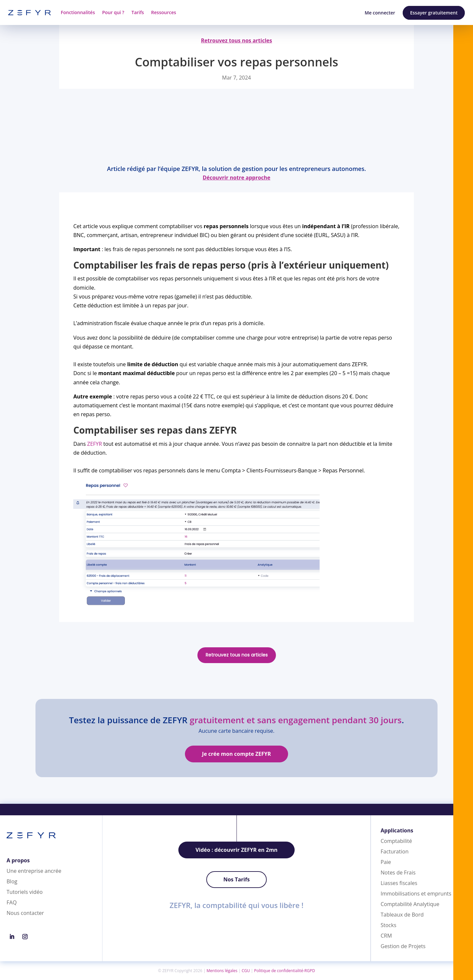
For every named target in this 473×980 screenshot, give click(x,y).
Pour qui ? (113, 12)
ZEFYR (94, 444)
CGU (246, 971)
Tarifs (138, 12)
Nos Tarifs (236, 879)
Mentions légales (222, 971)
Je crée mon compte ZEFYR (236, 754)
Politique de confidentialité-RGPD (285, 971)
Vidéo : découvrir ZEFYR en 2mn (236, 850)
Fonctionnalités (78, 12)
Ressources (164, 12)
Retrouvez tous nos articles (237, 655)
